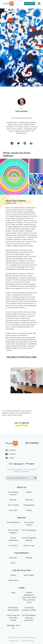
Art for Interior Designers (13, 531)
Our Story (29, 500)
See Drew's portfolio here (21, 357)
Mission (29, 492)
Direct (13, 563)
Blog (13, 593)
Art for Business (13, 522)
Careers (29, 510)
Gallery (13, 575)
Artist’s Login (29, 546)
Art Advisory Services (13, 493)
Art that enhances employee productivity (29, 618)
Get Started (30, 4)
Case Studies (29, 575)
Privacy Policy (14, 641)
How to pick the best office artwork (13, 618)
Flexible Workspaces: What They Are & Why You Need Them (29, 597)
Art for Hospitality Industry (29, 539)
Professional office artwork (13, 609)
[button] (39, 4)
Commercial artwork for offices (29, 609)
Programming (29, 505)
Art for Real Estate (29, 524)
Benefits (13, 500)
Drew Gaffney (22, 111)
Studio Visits (13, 580)
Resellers (13, 558)
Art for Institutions (13, 539)
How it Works (13, 505)
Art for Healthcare (29, 530)
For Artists (13, 546)
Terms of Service (28, 641)
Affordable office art (13, 627)
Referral (29, 558)
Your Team (13, 510)
